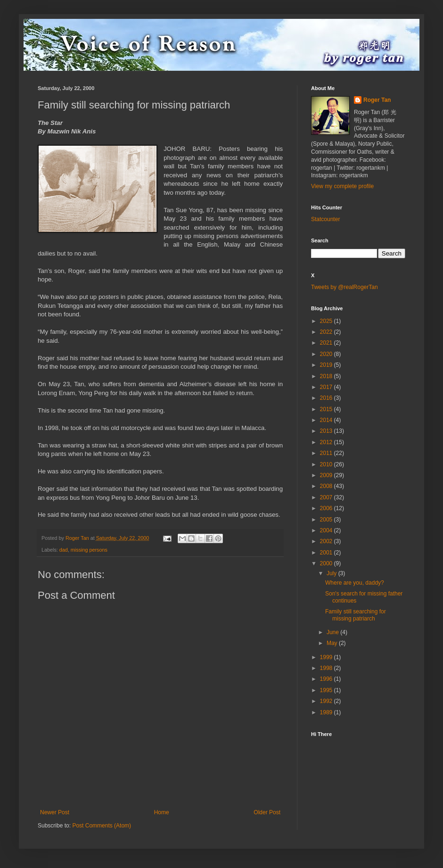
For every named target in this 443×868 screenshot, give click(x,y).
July (332, 573)
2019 (327, 365)
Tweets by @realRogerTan (345, 287)
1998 (327, 668)
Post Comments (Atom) (102, 826)
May (333, 643)
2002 (327, 541)
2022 (327, 332)
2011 (327, 453)
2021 (327, 343)
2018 (327, 376)
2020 (327, 354)
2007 (327, 497)
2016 (327, 398)
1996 (327, 679)
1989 (327, 712)
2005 (327, 520)
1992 (327, 701)
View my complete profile (342, 186)
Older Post (267, 812)
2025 (327, 321)
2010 (327, 464)
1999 (327, 657)
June (333, 632)
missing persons (89, 550)
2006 (327, 508)
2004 (327, 530)
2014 (327, 420)
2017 (327, 387)
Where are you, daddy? (355, 583)
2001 (327, 553)
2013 (327, 431)
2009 (327, 475)
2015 (327, 409)
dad (64, 550)
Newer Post (55, 812)
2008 (327, 486)
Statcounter (325, 219)
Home (162, 812)
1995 (327, 690)
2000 (327, 563)
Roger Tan (377, 100)
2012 (327, 442)
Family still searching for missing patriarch (356, 615)
